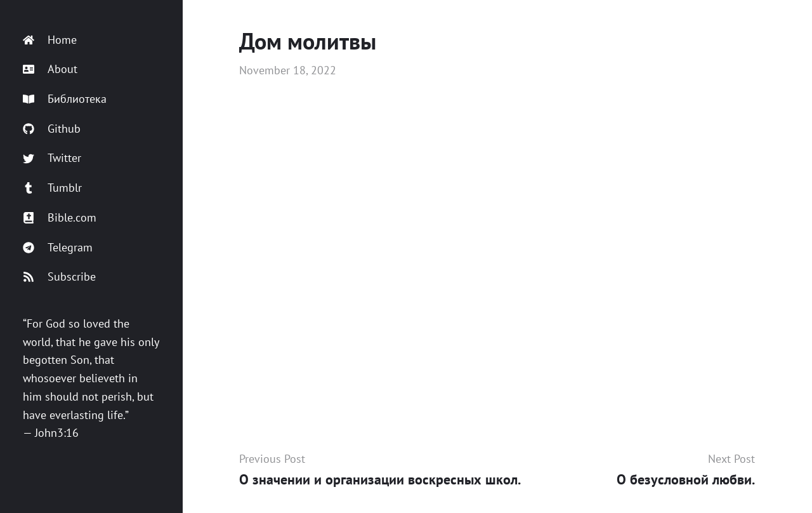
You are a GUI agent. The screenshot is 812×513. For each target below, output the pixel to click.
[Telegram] (91, 248)
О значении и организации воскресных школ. (380, 479)
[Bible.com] (91, 218)
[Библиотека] (91, 99)
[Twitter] (91, 158)
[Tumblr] (91, 188)
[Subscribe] (91, 277)
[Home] (91, 40)
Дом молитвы (308, 41)
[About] (91, 70)
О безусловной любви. (686, 479)
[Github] (91, 129)
